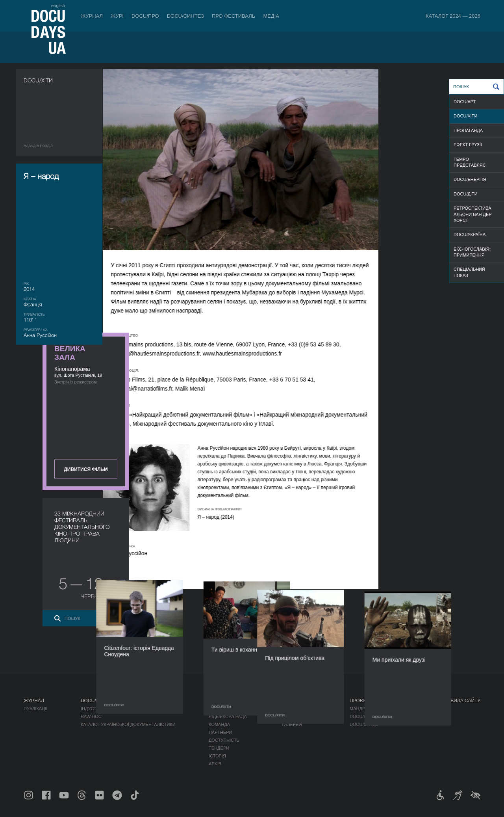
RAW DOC (91, 717)
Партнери (220, 732)
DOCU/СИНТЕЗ (185, 16)
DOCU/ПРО (145, 16)
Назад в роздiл (38, 146)
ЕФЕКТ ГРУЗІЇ (468, 145)
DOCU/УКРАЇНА (470, 234)
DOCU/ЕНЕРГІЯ (470, 179)
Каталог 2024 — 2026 (453, 16)
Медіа (271, 16)
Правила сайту (461, 701)
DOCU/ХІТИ (465, 116)
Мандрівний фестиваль (378, 709)
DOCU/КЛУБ (362, 717)
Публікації (35, 709)
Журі (117, 16)
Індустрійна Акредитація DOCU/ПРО (123, 709)
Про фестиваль (234, 16)
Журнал (92, 16)
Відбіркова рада (228, 717)
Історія (217, 756)
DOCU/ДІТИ (466, 194)
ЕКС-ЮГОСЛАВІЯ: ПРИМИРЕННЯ (472, 252)
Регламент (222, 709)
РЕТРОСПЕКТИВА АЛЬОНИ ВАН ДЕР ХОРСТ (473, 214)
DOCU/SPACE (364, 724)
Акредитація (297, 717)
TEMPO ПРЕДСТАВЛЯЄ (470, 162)
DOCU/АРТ (465, 102)
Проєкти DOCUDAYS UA (379, 701)
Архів (215, 764)
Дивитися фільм (437, 206)
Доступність (224, 740)
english (58, 6)
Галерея (292, 724)
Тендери (219, 748)
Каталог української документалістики (128, 724)
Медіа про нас (299, 709)
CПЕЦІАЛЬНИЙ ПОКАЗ (469, 272)
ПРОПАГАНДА (468, 130)
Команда (219, 724)
